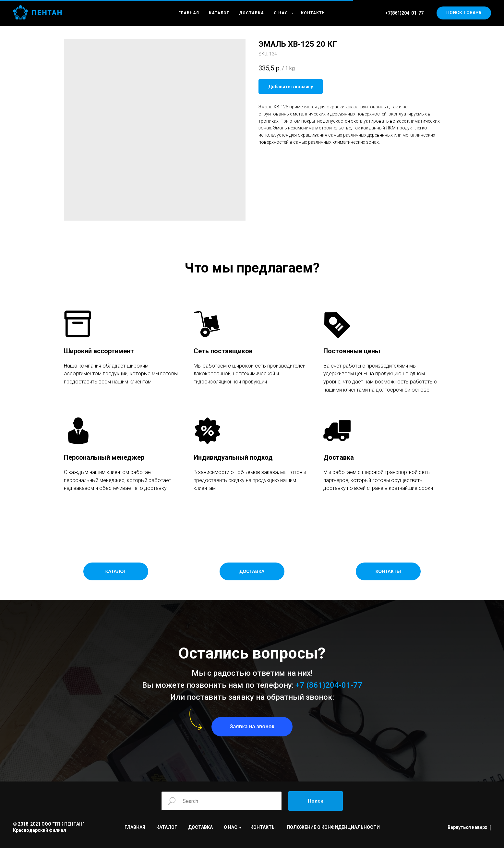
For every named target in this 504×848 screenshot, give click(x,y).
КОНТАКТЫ (313, 13)
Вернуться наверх (469, 828)
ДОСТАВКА (252, 13)
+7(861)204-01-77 (404, 13)
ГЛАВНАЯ (189, 13)
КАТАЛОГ (219, 13)
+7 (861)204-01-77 (329, 685)
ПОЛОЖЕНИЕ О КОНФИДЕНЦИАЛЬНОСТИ (333, 827)
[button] (252, 727)
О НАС (282, 13)
